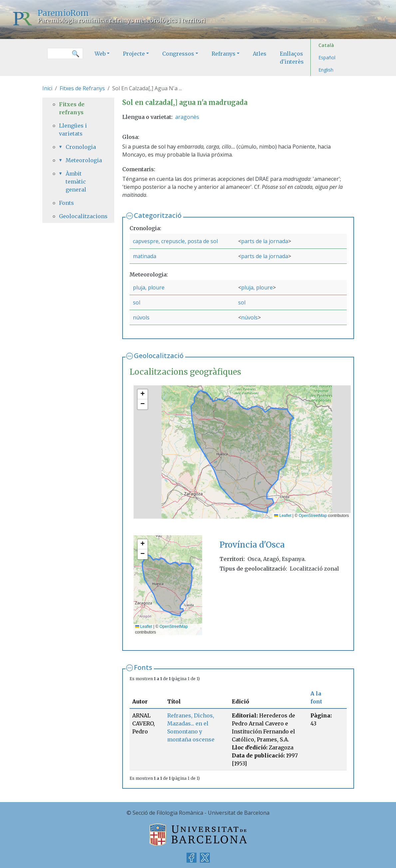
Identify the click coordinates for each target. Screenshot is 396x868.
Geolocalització (159, 356)
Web (100, 54)
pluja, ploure (149, 287)
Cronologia (81, 147)
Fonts (143, 667)
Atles (260, 54)
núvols (141, 317)
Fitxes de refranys (72, 108)
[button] (143, 394)
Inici (47, 88)
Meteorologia (82, 160)
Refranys (223, 54)
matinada (145, 256)
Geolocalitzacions (78, 216)
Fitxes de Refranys (82, 88)
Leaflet (283, 516)
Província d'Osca (252, 545)
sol (137, 302)
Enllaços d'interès (292, 58)
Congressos (178, 54)
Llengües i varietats (73, 130)
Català (326, 45)
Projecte (134, 54)
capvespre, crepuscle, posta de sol (175, 241)
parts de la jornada (265, 241)
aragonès (187, 117)
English (326, 70)
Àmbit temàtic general (76, 182)
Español (327, 57)
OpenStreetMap (313, 516)
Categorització (158, 215)
